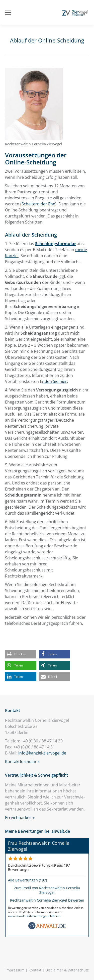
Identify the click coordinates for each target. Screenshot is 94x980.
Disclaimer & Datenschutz (67, 970)
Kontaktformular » (22, 762)
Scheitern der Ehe (38, 204)
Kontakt (35, 970)
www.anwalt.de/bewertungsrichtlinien (34, 916)
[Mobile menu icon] (8, 13)
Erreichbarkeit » (20, 818)
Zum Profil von (47, 890)
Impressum (15, 970)
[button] (21, 654)
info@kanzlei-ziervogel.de (42, 753)
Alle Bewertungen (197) (27, 880)
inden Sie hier (55, 381)
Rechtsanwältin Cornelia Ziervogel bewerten (47, 900)
